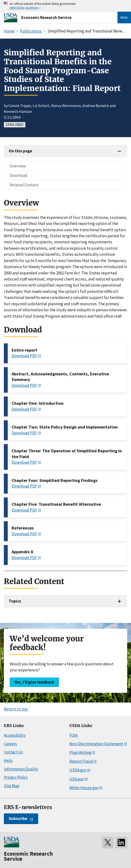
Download (18, 175)
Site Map (12, 786)
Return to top (16, 709)
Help (8, 761)
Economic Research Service (46, 17)
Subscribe (18, 818)
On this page (20, 151)
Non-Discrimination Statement (96, 744)
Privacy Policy (16, 777)
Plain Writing (80, 752)
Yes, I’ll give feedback (34, 682)
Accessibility (15, 735)
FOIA (73, 735)
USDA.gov (78, 770)
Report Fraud (81, 761)
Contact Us (13, 752)
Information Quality (21, 769)
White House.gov (84, 788)
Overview (18, 166)
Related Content (24, 185)
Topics (15, 601)
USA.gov (77, 779)
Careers (10, 744)
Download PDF (24, 356)
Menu (124, 17)
